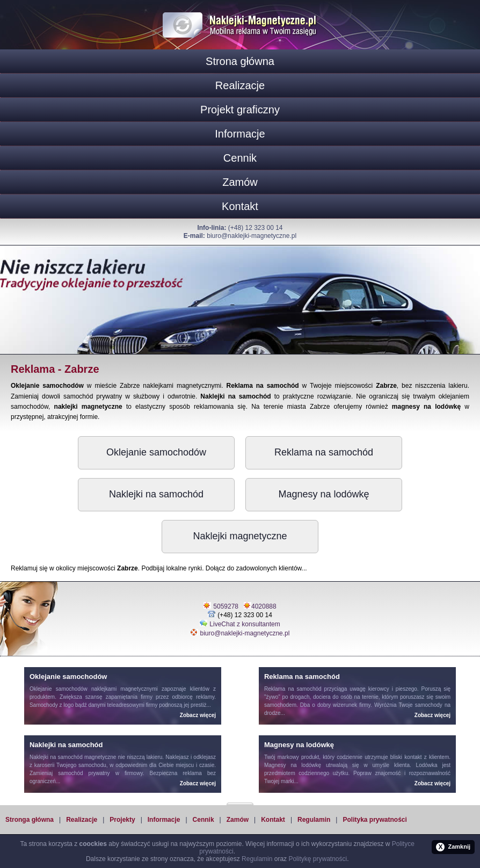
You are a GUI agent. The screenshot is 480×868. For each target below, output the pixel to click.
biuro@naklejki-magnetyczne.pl (252, 236)
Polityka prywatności (374, 820)
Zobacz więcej (198, 715)
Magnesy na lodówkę (323, 494)
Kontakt (240, 206)
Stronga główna (30, 820)
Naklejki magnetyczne (240, 536)
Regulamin (314, 820)
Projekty (122, 820)
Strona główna (240, 61)
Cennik (240, 158)
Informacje (240, 134)
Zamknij (453, 847)
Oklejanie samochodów (156, 452)
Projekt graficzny (240, 110)
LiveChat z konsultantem (245, 624)
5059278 (226, 606)
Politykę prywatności (318, 859)
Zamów (240, 182)
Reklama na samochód (324, 452)
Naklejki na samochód (156, 494)
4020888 (264, 606)
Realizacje (240, 85)
